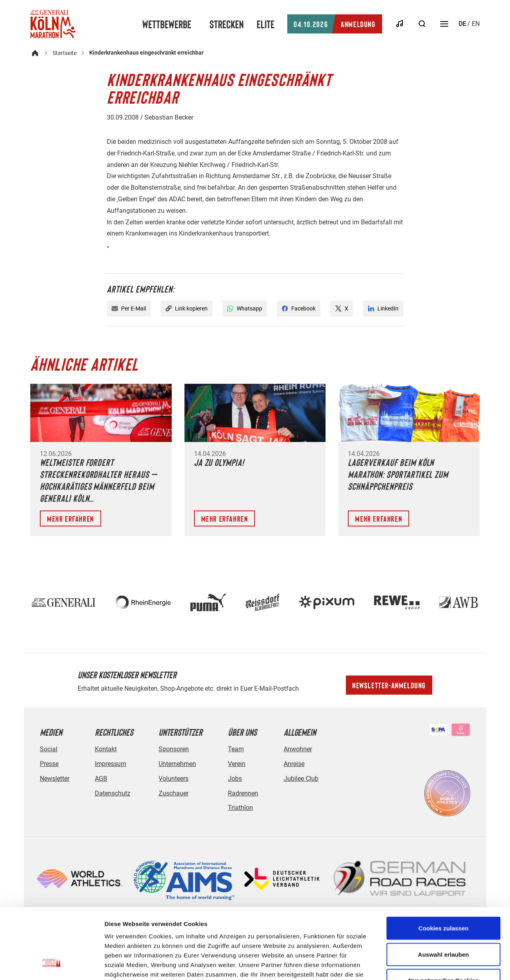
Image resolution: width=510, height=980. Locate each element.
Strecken (227, 24)
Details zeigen (424, 964)
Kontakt (106, 749)
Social (49, 749)
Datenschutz (113, 793)
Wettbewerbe (167, 24)
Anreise (294, 764)
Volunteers (174, 779)
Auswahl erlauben (443, 892)
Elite (266, 24)
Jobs (235, 779)
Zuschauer (174, 793)
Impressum (111, 764)
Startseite (65, 53)
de (462, 24)
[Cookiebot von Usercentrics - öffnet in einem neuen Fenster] (52, 964)
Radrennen (243, 793)
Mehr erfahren (71, 518)
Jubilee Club (301, 779)
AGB (101, 779)
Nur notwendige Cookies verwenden (443, 923)
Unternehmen (177, 764)
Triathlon (240, 808)
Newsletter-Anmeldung (389, 685)
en (476, 24)
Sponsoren (174, 749)
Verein (237, 764)
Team (236, 749)
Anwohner (298, 749)
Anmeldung (334, 24)
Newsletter (55, 779)
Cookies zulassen (443, 866)
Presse (49, 764)
